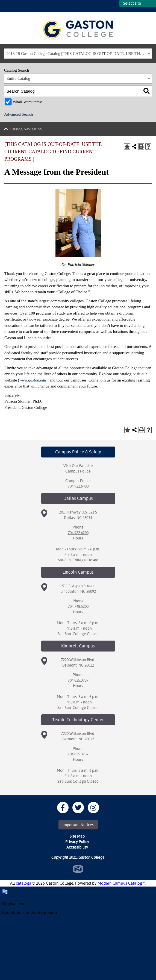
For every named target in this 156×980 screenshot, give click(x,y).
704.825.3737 (78, 680)
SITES (115, 6)
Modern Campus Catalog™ (121, 883)
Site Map (77, 836)
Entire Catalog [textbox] (18, 78)
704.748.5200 (78, 606)
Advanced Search (18, 114)
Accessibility (77, 847)
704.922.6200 (78, 533)
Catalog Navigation (26, 129)
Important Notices (78, 825)
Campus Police (78, 471)
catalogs (23, 883)
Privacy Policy (77, 842)
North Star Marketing (78, 869)
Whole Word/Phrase (28, 102)
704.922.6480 (78, 486)
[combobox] (78, 54)
